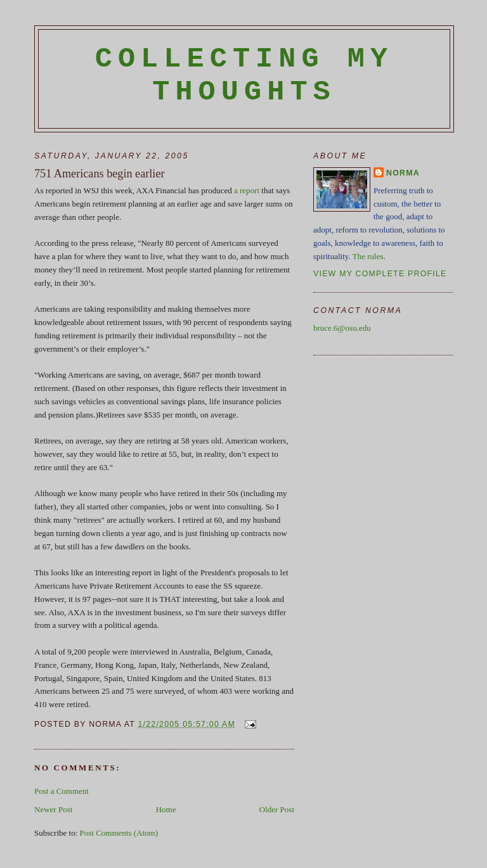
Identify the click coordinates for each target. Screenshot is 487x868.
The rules (368, 256)
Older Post (277, 809)
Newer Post (53, 809)
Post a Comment (62, 791)
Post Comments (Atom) (119, 833)
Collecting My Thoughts (244, 75)
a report (247, 190)
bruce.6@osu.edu (342, 328)
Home (166, 809)
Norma (403, 173)
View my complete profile (380, 274)
